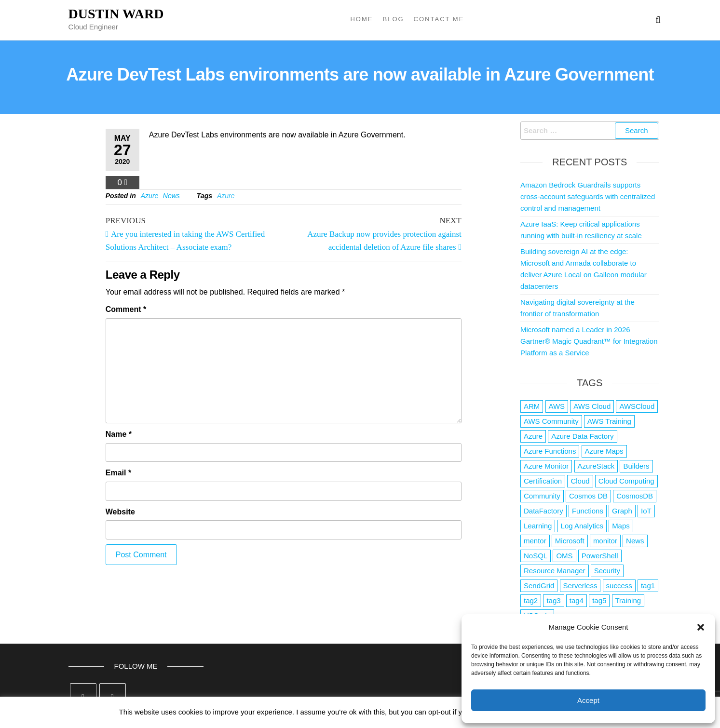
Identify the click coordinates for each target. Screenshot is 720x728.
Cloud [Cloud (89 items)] (580, 481)
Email (118, 473)
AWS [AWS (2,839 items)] (557, 406)
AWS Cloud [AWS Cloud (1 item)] (592, 406)
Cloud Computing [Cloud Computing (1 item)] (626, 481)
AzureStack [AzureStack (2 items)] (596, 466)
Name (119, 434)
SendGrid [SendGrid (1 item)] (539, 586)
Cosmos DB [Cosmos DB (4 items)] (588, 496)
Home (361, 19)
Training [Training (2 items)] (628, 600)
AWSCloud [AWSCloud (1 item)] (637, 406)
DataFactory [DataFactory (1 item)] (543, 511)
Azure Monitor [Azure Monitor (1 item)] (546, 466)
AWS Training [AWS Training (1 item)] (609, 421)
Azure (150, 196)
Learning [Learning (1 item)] (538, 526)
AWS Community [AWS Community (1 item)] (551, 421)
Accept (588, 700)
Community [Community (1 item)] (542, 496)
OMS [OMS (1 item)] (564, 556)
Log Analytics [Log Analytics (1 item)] (582, 526)
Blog (393, 19)
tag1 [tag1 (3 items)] (648, 586)
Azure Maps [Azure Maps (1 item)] (604, 451)
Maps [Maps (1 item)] (621, 526)
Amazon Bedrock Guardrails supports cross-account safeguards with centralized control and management (588, 196)
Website (120, 512)
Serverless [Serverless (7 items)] (580, 586)
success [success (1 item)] (619, 586)
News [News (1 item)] (635, 541)
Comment (126, 309)
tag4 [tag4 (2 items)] (577, 600)
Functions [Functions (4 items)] (588, 511)
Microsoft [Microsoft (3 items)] (570, 541)
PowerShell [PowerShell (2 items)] (600, 556)
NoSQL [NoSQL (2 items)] (536, 556)
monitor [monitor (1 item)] (605, 541)
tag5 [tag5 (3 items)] (599, 600)
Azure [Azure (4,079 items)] (533, 436)
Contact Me (439, 19)
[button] (701, 627)
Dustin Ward (116, 14)
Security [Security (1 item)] (607, 571)
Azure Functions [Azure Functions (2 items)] (550, 451)
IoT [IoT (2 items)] (646, 511)
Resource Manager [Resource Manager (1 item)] (555, 571)
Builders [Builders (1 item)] (636, 466)
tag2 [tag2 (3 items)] (531, 600)
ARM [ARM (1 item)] (532, 406)
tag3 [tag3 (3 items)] (553, 600)
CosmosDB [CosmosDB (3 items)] (635, 496)
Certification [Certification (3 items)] (543, 481)
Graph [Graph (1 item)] (622, 511)
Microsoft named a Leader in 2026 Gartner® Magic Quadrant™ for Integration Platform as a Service (589, 341)
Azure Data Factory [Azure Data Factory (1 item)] (582, 436)
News (171, 196)
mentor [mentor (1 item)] (535, 541)
